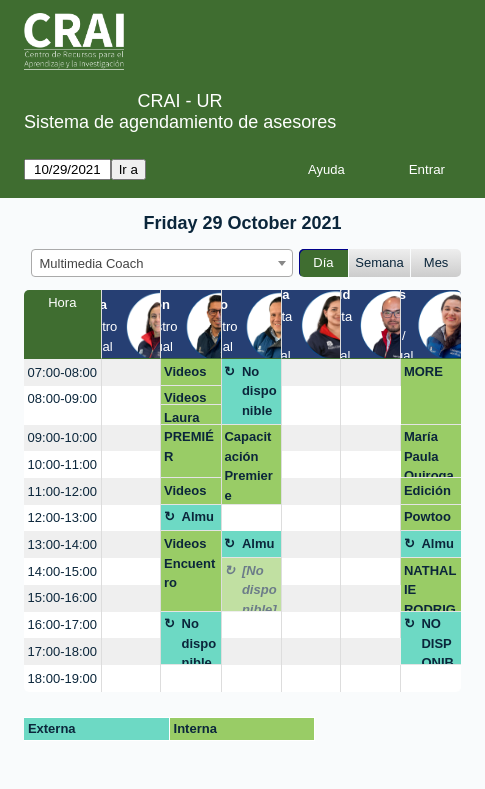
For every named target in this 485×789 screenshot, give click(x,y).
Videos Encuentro (189, 375)
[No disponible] (259, 587)
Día (323, 262)
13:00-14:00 (62, 544)
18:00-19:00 (62, 678)
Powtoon (427, 520)
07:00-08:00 (62, 372)
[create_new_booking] (131, 372)
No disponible (259, 391)
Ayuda (326, 169)
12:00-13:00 (62, 517)
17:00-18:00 (62, 651)
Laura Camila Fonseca (190, 417)
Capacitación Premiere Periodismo (249, 466)
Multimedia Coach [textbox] (92, 263)
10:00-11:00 (62, 464)
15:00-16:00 (62, 597)
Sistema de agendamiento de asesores (180, 122)
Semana (379, 262)
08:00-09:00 (62, 398)
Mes (436, 262)
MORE (423, 371)
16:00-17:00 (62, 624)
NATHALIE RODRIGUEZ (430, 587)
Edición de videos (427, 494)
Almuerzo (198, 520)
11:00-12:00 (62, 491)
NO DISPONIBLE (437, 640)
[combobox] (162, 263)
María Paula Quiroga (429, 453)
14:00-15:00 (62, 571)
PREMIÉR (189, 446)
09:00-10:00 (62, 437)
